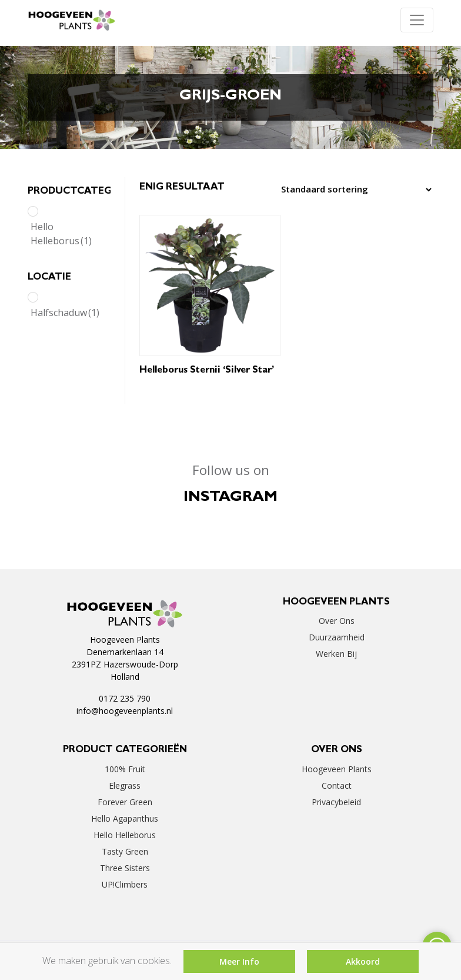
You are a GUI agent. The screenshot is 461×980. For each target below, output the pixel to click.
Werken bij (336, 654)
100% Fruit (125, 769)
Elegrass (125, 785)
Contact (337, 785)
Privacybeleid (336, 802)
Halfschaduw (65, 313)
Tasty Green (125, 851)
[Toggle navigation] (417, 20)
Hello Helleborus (61, 234)
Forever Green (125, 802)
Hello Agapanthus (125, 818)
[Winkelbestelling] (353, 190)
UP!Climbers (125, 884)
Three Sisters (125, 868)
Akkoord (363, 961)
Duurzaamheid (337, 637)
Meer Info (239, 961)
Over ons (337, 621)
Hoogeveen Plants (337, 769)
